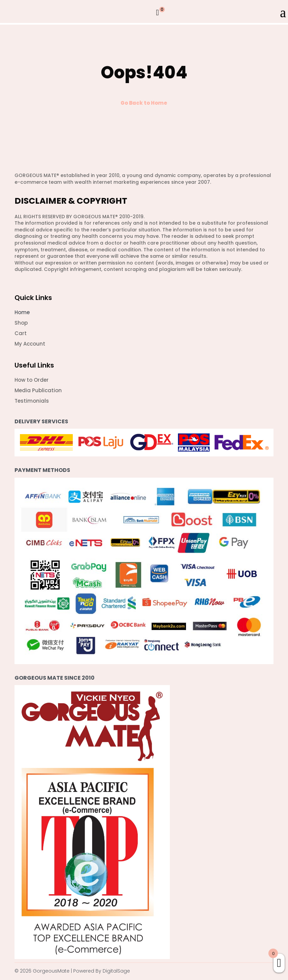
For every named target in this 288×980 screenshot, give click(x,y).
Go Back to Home (144, 103)
